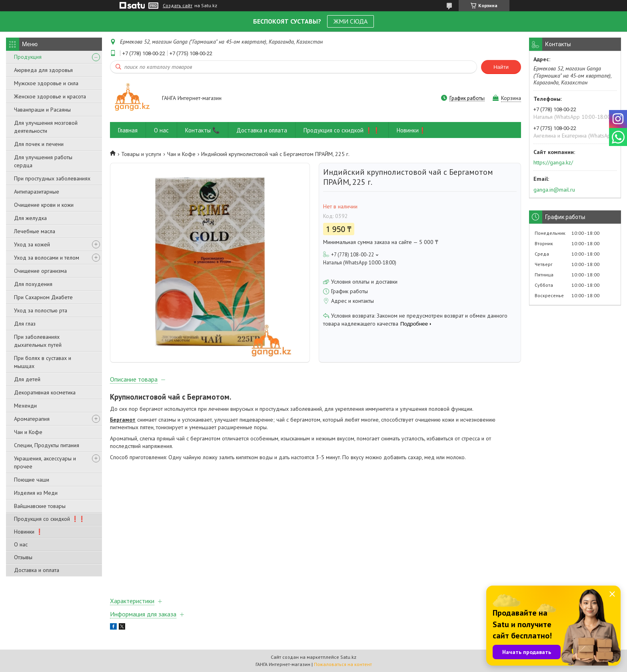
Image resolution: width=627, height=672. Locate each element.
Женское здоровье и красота (50, 96)
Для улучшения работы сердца (43, 161)
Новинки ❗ (28, 532)
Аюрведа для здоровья (43, 70)
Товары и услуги (141, 154)
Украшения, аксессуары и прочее (45, 462)
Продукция (28, 57)
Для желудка (30, 218)
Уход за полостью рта (41, 310)
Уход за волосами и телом (47, 258)
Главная (128, 130)
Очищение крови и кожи (44, 205)
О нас (21, 544)
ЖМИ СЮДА (350, 21)
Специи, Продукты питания (47, 445)
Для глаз (25, 324)
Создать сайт (178, 6)
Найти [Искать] (501, 67)
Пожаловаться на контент (343, 664)
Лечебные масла (35, 231)
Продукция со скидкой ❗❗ (50, 519)
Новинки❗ (411, 130)
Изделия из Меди (36, 493)
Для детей (27, 379)
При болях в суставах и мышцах (43, 362)
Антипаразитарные (37, 192)
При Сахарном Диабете (43, 297)
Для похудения (33, 284)
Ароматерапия (32, 419)
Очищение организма (40, 271)
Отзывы (23, 557)
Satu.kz (348, 657)
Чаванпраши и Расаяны (42, 110)
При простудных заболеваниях (52, 178)
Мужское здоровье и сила (46, 83)
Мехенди (25, 406)
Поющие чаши (32, 480)
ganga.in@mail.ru (554, 190)
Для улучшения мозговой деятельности (46, 127)
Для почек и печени (39, 144)
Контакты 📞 (203, 130)
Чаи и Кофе (28, 432)
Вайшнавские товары (40, 506)
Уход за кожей (32, 244)
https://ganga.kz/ (553, 162)
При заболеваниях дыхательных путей (38, 341)
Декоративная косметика (45, 392)
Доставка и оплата (37, 570)
